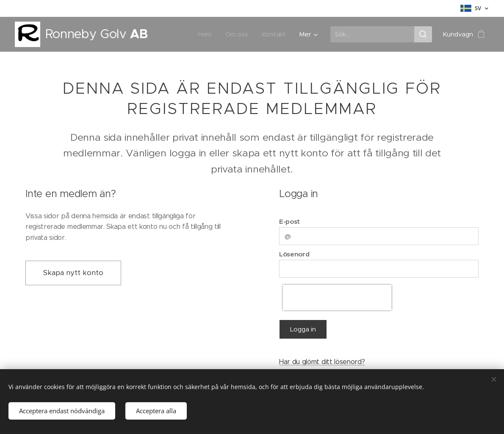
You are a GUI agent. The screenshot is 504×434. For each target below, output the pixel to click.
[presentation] (337, 297)
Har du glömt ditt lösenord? (322, 362)
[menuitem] (206, 34)
